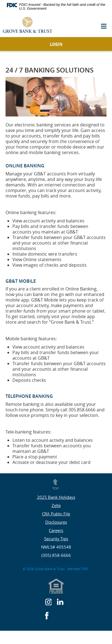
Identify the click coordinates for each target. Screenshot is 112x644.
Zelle (56, 505)
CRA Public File (56, 514)
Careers (56, 530)
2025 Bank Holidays (56, 497)
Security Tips (56, 539)
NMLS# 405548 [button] (56, 547)
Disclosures (56, 522)
